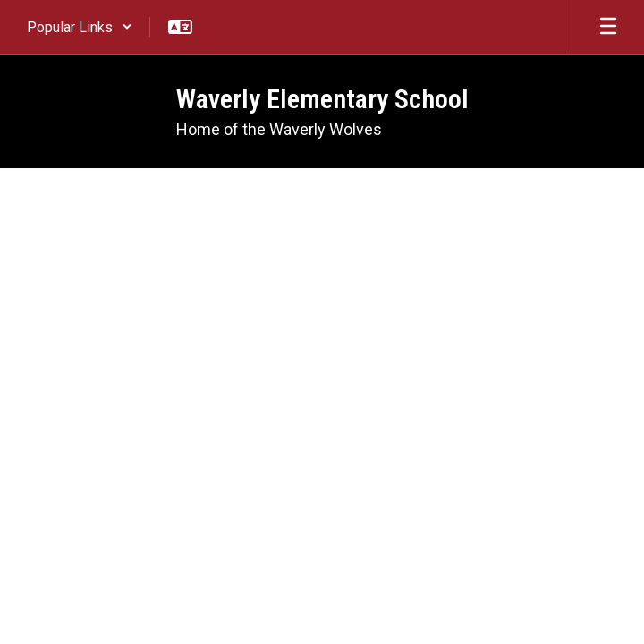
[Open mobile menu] (608, 27)
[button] (80, 27)
